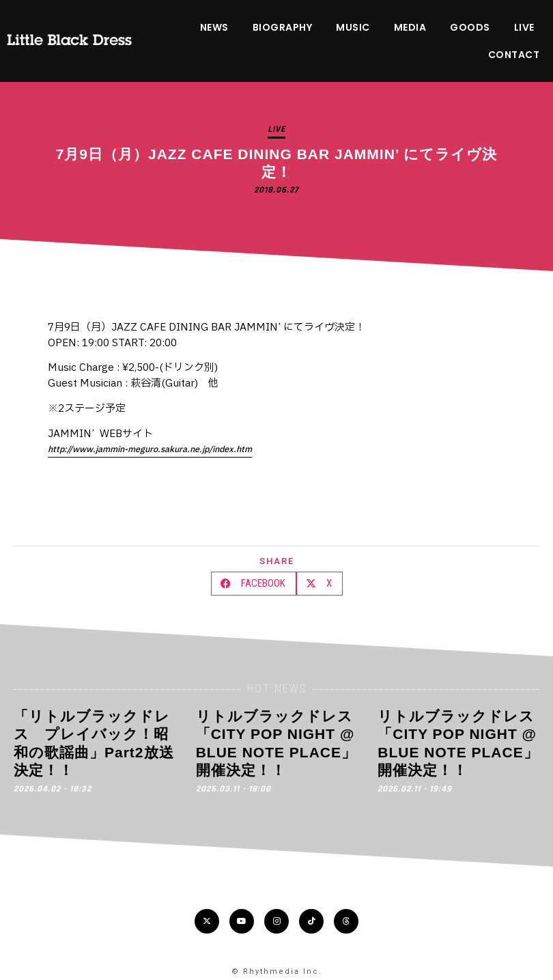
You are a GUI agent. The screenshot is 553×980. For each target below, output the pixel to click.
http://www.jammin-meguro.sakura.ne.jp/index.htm (150, 449)
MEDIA (410, 27)
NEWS (214, 27)
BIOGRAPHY (283, 27)
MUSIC (353, 27)
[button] (254, 584)
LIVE (524, 27)
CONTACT (514, 55)
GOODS (470, 27)
